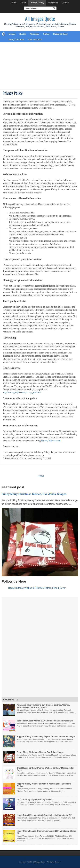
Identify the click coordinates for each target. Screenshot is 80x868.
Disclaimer (53, 3)
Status (46, 34)
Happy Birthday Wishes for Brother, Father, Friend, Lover (37, 588)
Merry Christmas (16, 40)
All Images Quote (40, 19)
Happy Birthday (60, 34)
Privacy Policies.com (51, 441)
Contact (66, 3)
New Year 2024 (35, 40)
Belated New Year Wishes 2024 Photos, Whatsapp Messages (45, 721)
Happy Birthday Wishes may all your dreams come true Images (46, 737)
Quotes (23, 34)
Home (14, 3)
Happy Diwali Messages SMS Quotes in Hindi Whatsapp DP (44, 815)
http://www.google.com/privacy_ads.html (22, 392)
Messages (35, 34)
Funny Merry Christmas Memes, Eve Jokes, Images (34, 494)
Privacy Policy (37, 3)
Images (12, 34)
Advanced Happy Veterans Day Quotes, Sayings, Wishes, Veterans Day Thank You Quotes (43, 706)
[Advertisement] (40, 66)
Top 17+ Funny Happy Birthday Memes (35, 799)
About (23, 3)
